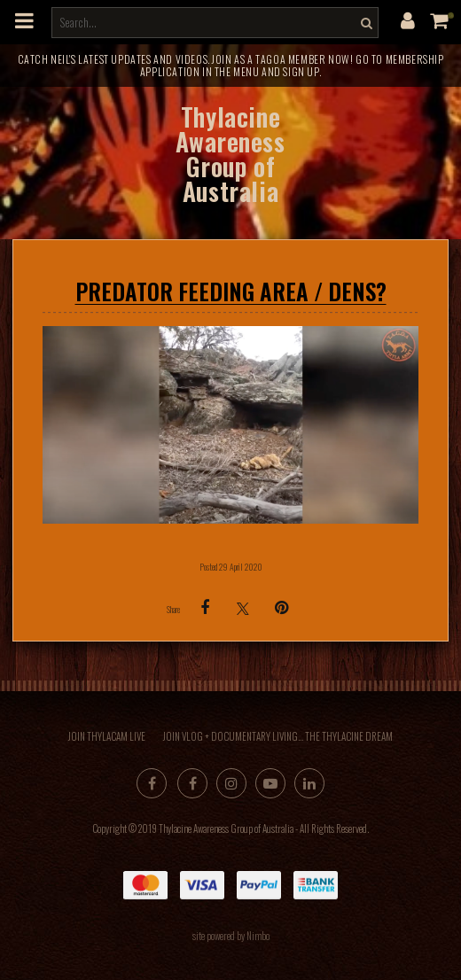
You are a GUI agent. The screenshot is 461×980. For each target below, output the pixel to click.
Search (364, 23)
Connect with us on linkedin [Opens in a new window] (309, 783)
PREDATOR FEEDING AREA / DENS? (231, 291)
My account (408, 20)
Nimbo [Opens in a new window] (258, 936)
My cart (451, 16)
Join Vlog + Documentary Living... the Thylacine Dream (278, 736)
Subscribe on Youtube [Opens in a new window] (270, 783)
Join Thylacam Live (107, 736)
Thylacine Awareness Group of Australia (230, 154)
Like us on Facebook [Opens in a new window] (192, 783)
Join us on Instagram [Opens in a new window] (231, 783)
